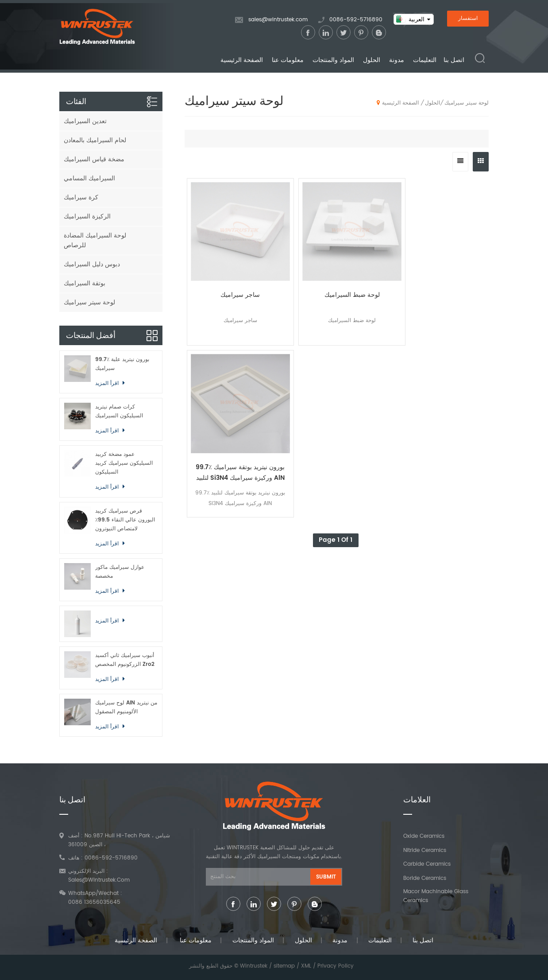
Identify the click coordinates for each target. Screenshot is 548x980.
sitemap (284, 966)
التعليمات (425, 61)
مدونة (397, 61)
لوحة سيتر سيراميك (467, 103)
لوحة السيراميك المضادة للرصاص (95, 240)
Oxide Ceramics (424, 836)
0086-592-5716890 (356, 20)
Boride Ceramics (425, 878)
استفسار (468, 19)
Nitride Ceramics (425, 850)
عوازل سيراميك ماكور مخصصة (120, 572)
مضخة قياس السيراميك (94, 159)
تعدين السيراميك (85, 121)
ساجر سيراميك (222, 259)
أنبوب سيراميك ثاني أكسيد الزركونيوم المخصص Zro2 (125, 660)
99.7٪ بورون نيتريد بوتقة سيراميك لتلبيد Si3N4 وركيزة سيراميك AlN (374, 265)
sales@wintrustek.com (278, 20)
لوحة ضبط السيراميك (299, 259)
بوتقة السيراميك (85, 283)
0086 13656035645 (94, 902)
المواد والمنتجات (333, 61)
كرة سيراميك (81, 197)
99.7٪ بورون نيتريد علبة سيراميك (122, 364)
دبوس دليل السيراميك (92, 264)
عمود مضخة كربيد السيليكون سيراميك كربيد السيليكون (124, 463)
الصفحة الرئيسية (242, 61)
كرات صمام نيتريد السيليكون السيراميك (119, 411)
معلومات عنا (288, 61)
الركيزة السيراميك (87, 216)
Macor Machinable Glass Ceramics (436, 896)
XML (306, 966)
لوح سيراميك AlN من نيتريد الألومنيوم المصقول (126, 707)
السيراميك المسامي (89, 178)
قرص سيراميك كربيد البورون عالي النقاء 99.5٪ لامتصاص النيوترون (125, 520)
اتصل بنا (454, 61)
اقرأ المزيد (108, 383)
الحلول (372, 61)
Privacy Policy (336, 966)
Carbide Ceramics (427, 864)
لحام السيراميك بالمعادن (95, 140)
